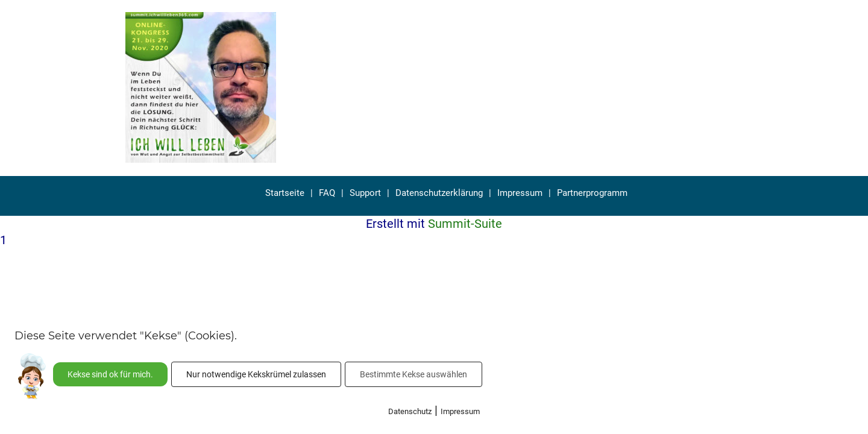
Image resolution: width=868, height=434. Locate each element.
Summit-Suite (465, 224)
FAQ (327, 193)
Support (365, 193)
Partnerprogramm (592, 193)
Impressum (520, 193)
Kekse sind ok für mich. (110, 374)
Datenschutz (410, 411)
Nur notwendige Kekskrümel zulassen (256, 374)
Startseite (285, 193)
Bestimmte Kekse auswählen (414, 374)
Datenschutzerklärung (439, 193)
